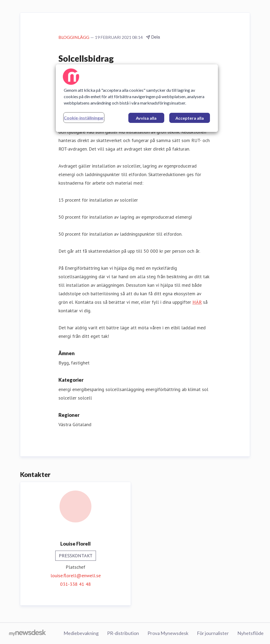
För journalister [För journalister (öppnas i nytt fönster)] (213, 633)
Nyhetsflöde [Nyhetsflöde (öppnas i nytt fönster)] (250, 633)
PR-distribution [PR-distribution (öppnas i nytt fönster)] (123, 633)
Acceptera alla (190, 118)
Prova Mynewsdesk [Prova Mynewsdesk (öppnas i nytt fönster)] (168, 633)
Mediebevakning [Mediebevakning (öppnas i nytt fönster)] (81, 633)
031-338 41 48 (75, 584)
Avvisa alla (146, 118)
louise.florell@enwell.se (76, 576)
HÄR (197, 302)
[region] (137, 98)
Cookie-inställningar (84, 118)
